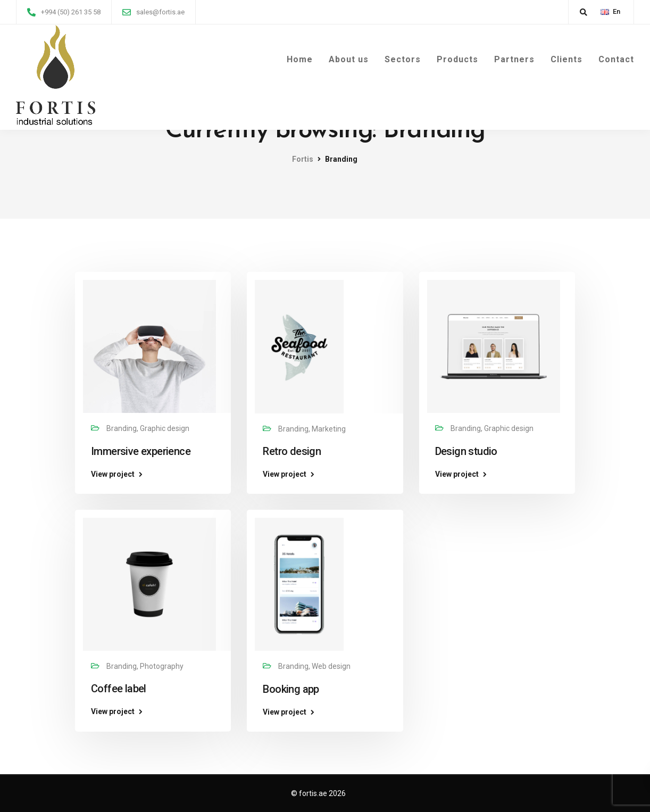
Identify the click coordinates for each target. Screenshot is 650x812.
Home (300, 59)
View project (113, 474)
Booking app (291, 689)
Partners (514, 59)
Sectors (403, 59)
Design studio (466, 451)
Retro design (292, 451)
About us (349, 59)
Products (457, 59)
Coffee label (119, 689)
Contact (616, 59)
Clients (566, 59)
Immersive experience (141, 451)
